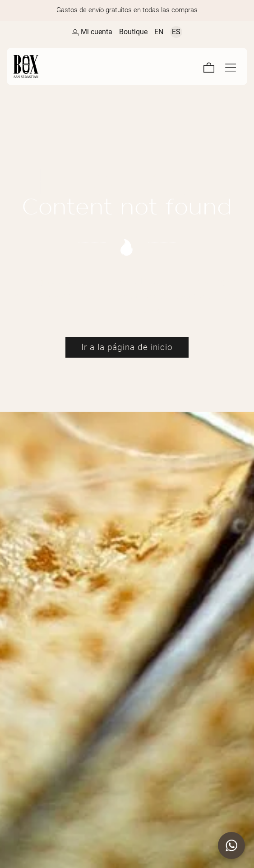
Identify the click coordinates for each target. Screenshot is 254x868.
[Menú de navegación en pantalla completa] (231, 66)
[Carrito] (209, 66)
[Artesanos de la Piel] (71, 66)
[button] (231, 845)
